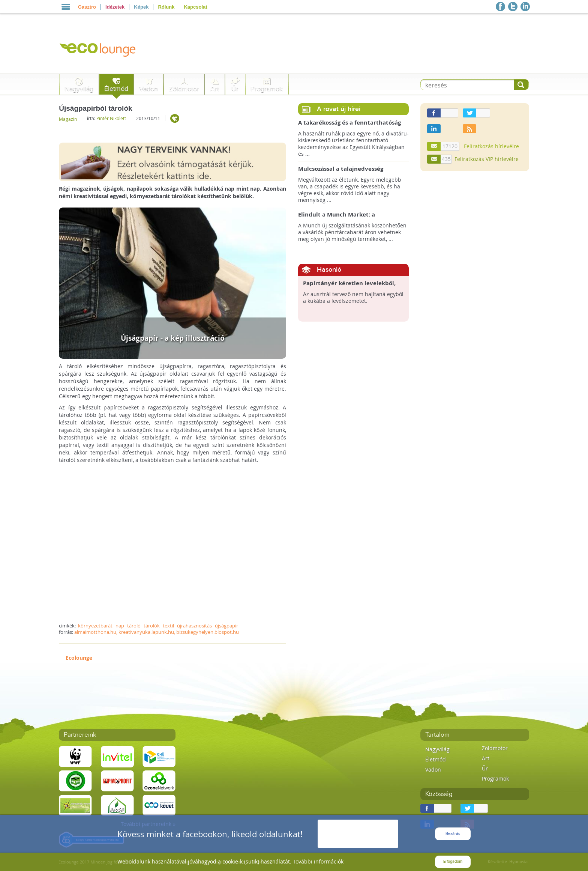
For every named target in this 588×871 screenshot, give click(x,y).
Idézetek (115, 7)
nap (120, 626)
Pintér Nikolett (111, 118)
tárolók (152, 626)
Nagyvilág (79, 89)
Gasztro (87, 7)
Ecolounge (79, 658)
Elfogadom (453, 861)
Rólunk (166, 7)
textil (168, 626)
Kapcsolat (195, 7)
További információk (318, 861)
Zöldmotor (184, 89)
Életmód (116, 89)
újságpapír (226, 626)
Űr (235, 89)
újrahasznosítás (194, 626)
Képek (141, 7)
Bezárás (453, 834)
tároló (134, 626)
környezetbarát (95, 626)
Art (215, 89)
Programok (267, 89)
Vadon (148, 89)
